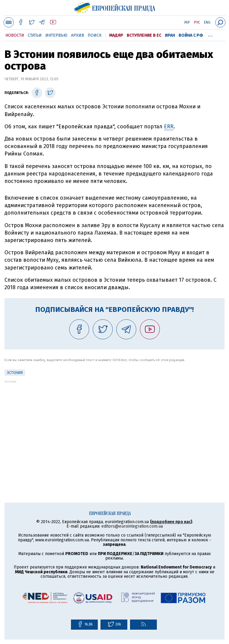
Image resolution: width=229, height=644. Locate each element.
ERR (169, 127)
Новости (15, 35)
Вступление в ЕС (144, 35)
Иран (170, 35)
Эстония (15, 373)
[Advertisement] (114, 425)
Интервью (56, 35)
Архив (78, 35)
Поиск (95, 35)
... (210, 34)
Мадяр (116, 35)
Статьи (35, 35)
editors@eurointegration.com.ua (132, 526)
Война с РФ (191, 35)
